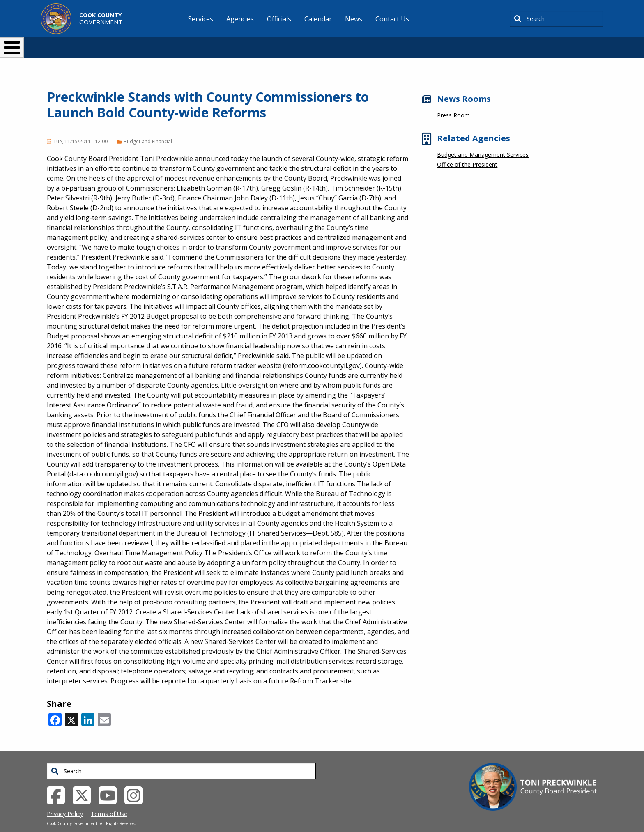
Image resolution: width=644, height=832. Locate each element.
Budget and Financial (148, 128)
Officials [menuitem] (279, 19)
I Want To (157, 44)
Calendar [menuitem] (318, 19)
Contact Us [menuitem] (392, 19)
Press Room (453, 102)
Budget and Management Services (483, 141)
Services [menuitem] (201, 19)
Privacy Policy (65, 800)
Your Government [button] (370, 44)
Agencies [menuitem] (240, 19)
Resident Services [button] (235, 44)
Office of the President (467, 151)
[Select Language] (462, 44)
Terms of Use (109, 800)
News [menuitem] (354, 19)
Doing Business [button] (300, 44)
